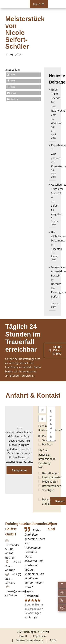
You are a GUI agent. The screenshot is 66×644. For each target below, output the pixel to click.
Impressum (40, 636)
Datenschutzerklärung (29, 640)
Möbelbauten (50, 482)
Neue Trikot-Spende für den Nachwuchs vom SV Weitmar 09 (58, 108)
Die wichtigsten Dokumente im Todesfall (58, 240)
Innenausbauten (52, 477)
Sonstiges (48, 490)
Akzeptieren (19, 470)
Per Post (47, 444)
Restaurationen (52, 486)
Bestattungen (51, 473)
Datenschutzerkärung (19, 462)
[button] (23, 75)
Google (33, 617)
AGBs (53, 640)
